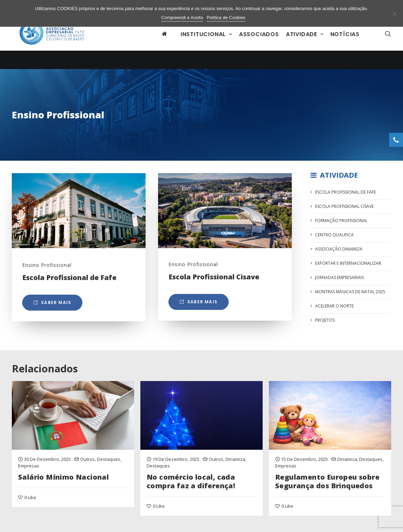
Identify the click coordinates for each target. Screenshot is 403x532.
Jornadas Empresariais (339, 275)
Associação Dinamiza (339, 247)
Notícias (345, 43)
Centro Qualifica (334, 232)
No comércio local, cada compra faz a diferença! (191, 479)
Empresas (29, 463)
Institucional (206, 43)
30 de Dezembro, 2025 (47, 456)
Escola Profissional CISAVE (344, 204)
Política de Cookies (226, 18)
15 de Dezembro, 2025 (305, 456)
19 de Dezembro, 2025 (176, 456)
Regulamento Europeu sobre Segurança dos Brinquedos (327, 479)
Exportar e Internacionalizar (348, 261)
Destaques (109, 456)
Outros (88, 456)
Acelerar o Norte (334, 303)
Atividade (305, 43)
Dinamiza (235, 456)
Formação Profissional (341, 218)
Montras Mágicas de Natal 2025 (350, 289)
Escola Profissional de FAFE (346, 190)
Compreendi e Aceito (182, 18)
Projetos (325, 318)
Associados (259, 43)
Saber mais (52, 300)
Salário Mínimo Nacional (63, 474)
